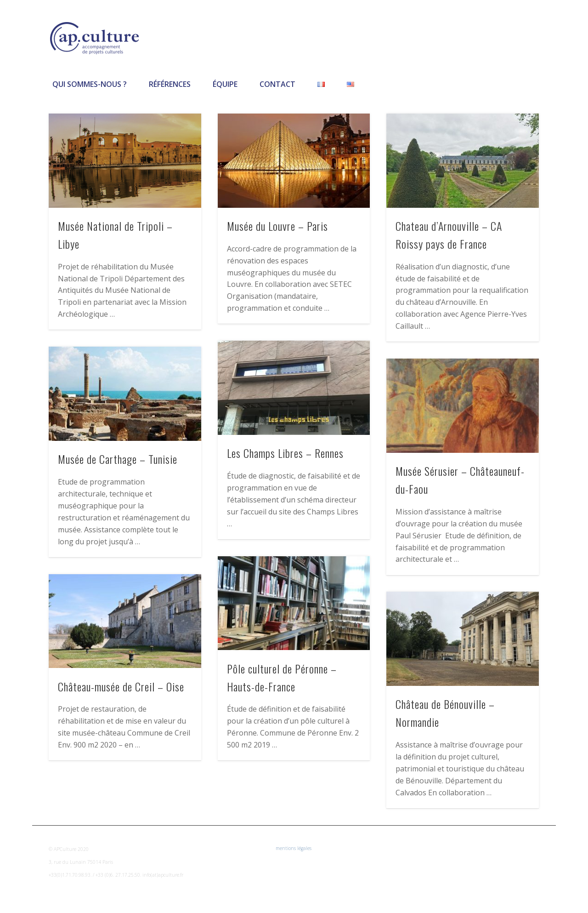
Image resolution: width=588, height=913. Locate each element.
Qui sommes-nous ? (90, 84)
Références (170, 84)
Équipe (225, 84)
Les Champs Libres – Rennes (285, 453)
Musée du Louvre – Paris (277, 226)
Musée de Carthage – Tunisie (118, 459)
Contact (277, 84)
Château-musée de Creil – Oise (121, 686)
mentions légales (294, 848)
